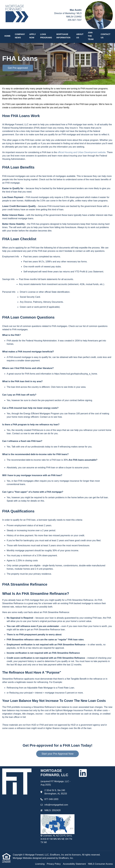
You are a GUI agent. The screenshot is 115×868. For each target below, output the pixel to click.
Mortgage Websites (23, 858)
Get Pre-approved (18, 68)
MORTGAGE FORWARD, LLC (55, 773)
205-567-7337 (75, 20)
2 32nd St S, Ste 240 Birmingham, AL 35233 (56, 792)
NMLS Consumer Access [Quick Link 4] (100, 864)
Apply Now (33, 36)
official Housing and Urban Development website (82, 152)
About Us (80, 36)
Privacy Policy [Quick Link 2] (54, 864)
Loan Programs (46, 36)
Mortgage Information (63, 36)
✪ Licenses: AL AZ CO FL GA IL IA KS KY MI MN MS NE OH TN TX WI (56, 839)
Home (7, 36)
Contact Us (105, 36)
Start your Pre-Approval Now (57, 754)
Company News (20, 36)
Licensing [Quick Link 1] (40, 864)
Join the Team (91, 36)
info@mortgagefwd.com (56, 805)
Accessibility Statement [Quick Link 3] (74, 864)
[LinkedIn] (83, 773)
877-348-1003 (51, 799)
